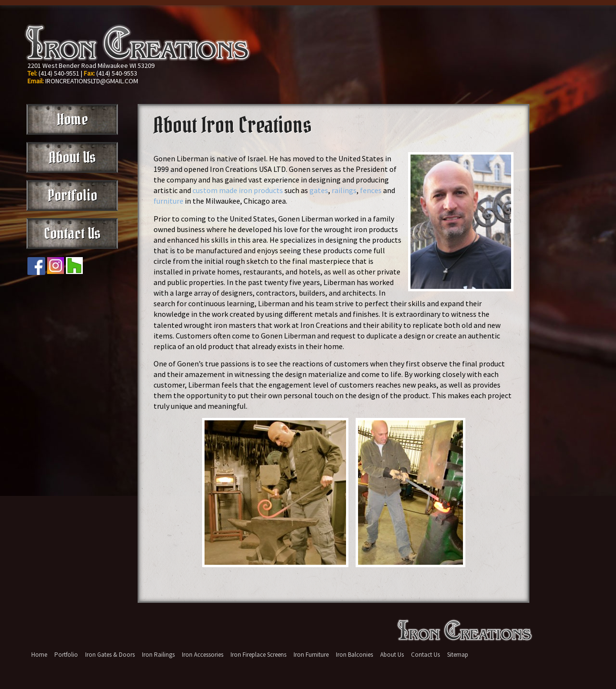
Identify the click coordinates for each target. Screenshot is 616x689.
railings (344, 190)
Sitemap (458, 655)
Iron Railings (158, 655)
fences (371, 190)
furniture (168, 201)
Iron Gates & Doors (110, 655)
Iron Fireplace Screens (258, 655)
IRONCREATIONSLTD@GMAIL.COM (92, 81)
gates (319, 190)
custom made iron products (238, 190)
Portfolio (72, 195)
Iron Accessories (203, 655)
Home (72, 119)
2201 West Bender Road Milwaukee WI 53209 (91, 65)
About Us (72, 157)
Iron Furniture (311, 655)
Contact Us (72, 234)
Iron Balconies (354, 655)
